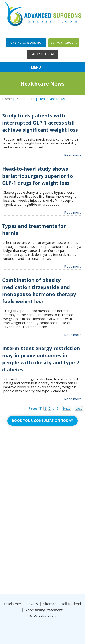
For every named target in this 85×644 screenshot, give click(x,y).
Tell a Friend (71, 604)
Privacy (32, 604)
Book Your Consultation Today (42, 421)
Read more (73, 155)
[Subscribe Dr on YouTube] (44, 567)
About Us (28, 483)
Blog (24, 503)
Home (7, 99)
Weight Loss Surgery (37, 489)
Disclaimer (13, 604)
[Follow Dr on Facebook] (25, 567)
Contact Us (29, 516)
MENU (41, 68)
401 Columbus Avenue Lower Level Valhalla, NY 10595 (45, 551)
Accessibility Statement (44, 610)
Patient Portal (43, 54)
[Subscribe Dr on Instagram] (34, 567)
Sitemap (50, 604)
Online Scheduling (26, 43)
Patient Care (25, 99)
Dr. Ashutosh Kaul (43, 616)
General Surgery (33, 496)
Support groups (64, 43)
